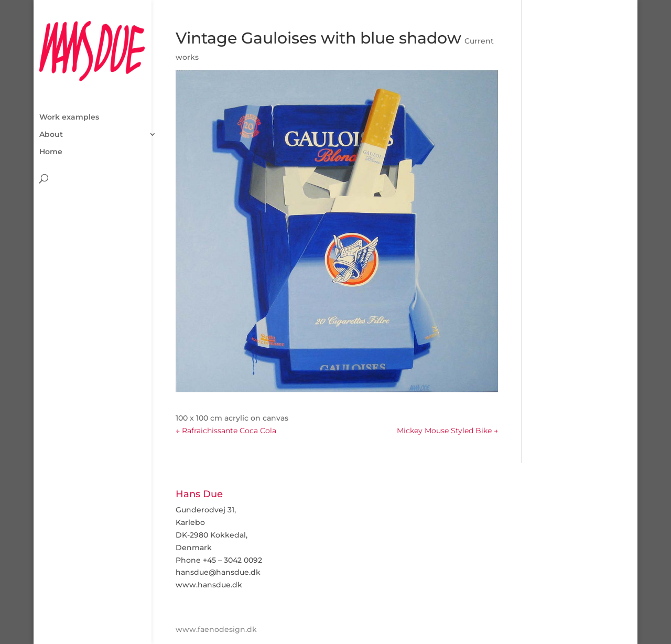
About (51, 99)
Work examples (69, 81)
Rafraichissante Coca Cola (226, 431)
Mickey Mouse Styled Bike (447, 431)
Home (51, 116)
